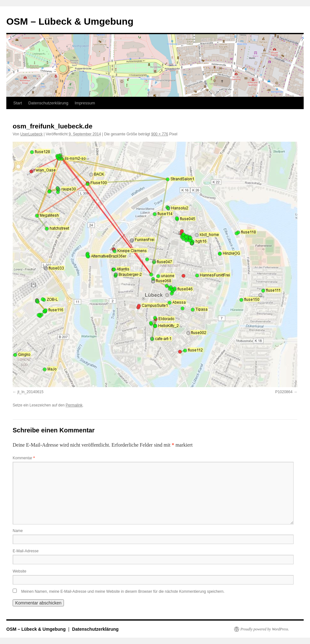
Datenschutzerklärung (48, 103)
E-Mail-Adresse (26, 551)
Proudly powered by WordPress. (265, 629)
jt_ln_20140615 (30, 392)
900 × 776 (160, 134)
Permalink (74, 405)
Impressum (85, 103)
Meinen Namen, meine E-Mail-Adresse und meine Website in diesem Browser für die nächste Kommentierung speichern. (123, 591)
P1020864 (284, 392)
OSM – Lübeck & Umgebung (70, 21)
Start (18, 103)
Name (18, 531)
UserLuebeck (31, 134)
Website (19, 571)
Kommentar (24, 458)
